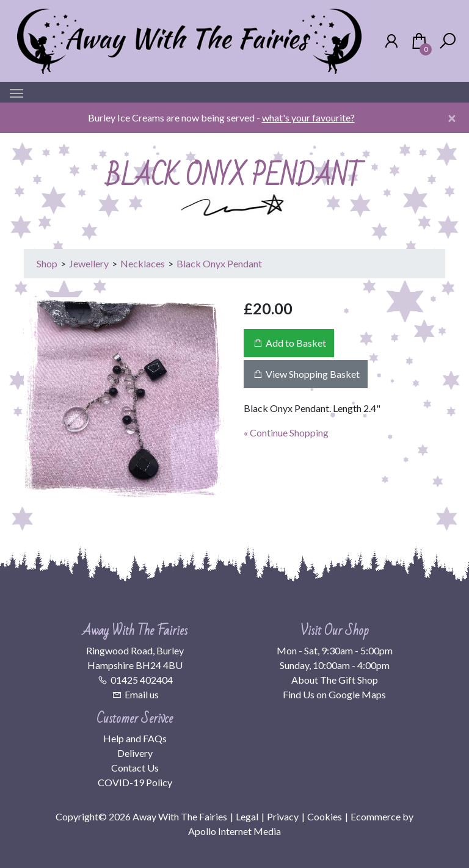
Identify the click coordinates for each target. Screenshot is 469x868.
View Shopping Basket (306, 374)
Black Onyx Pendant (219, 263)
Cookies (325, 816)
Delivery (135, 753)
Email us (142, 694)
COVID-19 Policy (135, 782)
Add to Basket (289, 343)
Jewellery (89, 263)
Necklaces (143, 263)
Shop (47, 263)
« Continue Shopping (286, 432)
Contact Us (135, 768)
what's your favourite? (308, 118)
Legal (247, 816)
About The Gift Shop (335, 680)
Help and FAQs (135, 738)
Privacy (283, 816)
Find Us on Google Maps (334, 694)
